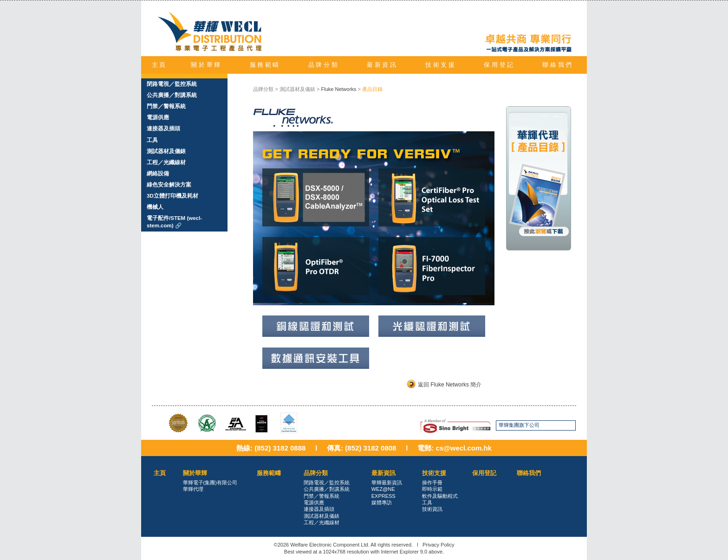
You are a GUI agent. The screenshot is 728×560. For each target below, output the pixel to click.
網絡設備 (158, 174)
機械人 (155, 207)
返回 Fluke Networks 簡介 (450, 385)
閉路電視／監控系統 (172, 84)
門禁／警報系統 (166, 106)
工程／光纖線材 (166, 162)
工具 (152, 140)
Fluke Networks (339, 89)
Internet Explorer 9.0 (404, 552)
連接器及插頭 (163, 129)
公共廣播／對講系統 (172, 95)
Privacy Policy (438, 545)
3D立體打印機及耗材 (172, 196)
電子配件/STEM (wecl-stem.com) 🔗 (174, 222)
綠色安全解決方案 (169, 185)
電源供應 (158, 117)
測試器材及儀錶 (166, 151)
